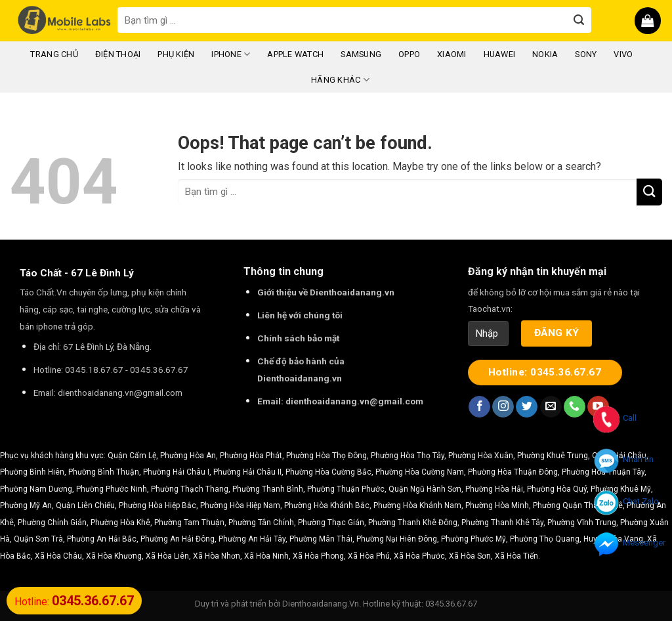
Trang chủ (54, 54)
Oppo (409, 54)
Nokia (545, 54)
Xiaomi (452, 54)
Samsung (361, 54)
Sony (586, 54)
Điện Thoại (118, 54)
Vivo (623, 54)
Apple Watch (295, 54)
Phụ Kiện (176, 54)
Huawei (500, 54)
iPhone (231, 54)
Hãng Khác (340, 80)
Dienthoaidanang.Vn (321, 604)
